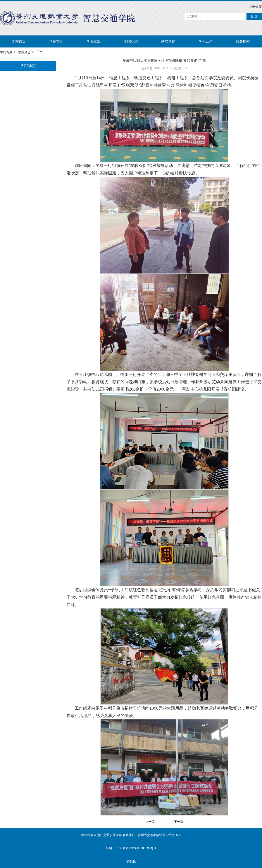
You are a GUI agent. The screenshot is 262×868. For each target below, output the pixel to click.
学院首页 (56, 41)
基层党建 (168, 41)
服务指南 (243, 41)
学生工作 (205, 41)
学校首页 (256, 7)
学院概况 (93, 41)
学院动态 (131, 41)
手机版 (131, 861)
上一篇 (150, 822)
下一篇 (179, 822)
